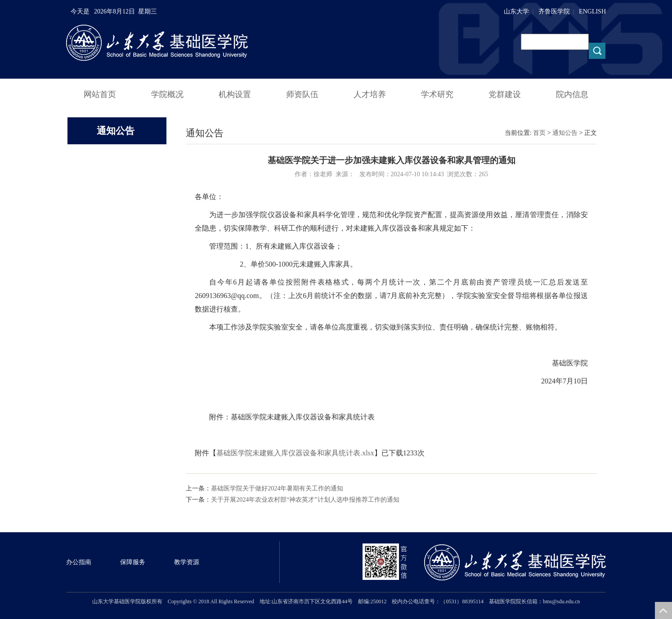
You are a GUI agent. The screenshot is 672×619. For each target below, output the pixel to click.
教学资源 (187, 562)
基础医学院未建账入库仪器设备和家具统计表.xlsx (295, 453)
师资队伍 (302, 94)
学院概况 (167, 94)
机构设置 (235, 94)
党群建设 (505, 94)
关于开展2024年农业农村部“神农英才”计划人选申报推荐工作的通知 (305, 500)
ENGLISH (592, 11)
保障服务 (133, 562)
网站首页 (100, 94)
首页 (539, 133)
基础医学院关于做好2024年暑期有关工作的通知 (277, 488)
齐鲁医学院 (554, 11)
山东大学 (516, 11)
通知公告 (565, 133)
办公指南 (79, 562)
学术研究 (437, 94)
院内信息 (572, 94)
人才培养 (370, 94)
